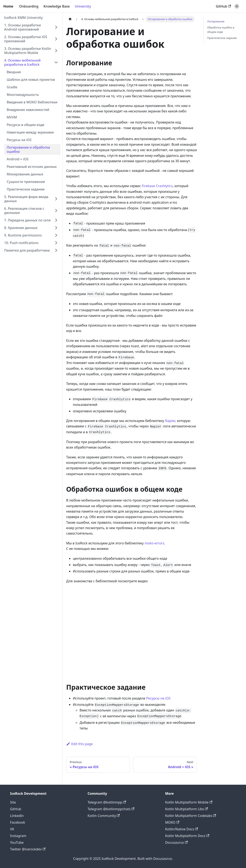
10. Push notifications (21, 243)
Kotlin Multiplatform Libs (187, 809)
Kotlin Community (104, 816)
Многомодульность (23, 95)
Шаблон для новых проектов (31, 80)
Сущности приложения (26, 182)
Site (13, 802)
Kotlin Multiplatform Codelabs (191, 816)
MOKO (172, 822)
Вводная (14, 72)
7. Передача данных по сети (27, 220)
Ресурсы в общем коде (26, 125)
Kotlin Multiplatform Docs (187, 836)
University (83, 6)
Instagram (18, 836)
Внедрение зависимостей (28, 110)
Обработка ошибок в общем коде (221, 30)
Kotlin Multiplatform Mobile (189, 802)
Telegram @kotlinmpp (107, 802)
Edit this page (79, 744)
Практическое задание (26, 189)
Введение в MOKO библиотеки (32, 102)
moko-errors (154, 543)
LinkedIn (17, 816)
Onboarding (29, 6)
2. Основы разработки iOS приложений (26, 39)
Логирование (216, 21)
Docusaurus (176, 842)
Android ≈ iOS (18, 159)
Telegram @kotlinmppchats (111, 809)
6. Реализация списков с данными (24, 211)
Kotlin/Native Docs (182, 829)
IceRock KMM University (23, 18)
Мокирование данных (25, 174)
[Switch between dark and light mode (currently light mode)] (237, 6)
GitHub (223, 6)
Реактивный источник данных (32, 167)
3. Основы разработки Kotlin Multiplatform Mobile (28, 51)
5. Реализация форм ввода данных (26, 199)
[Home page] (70, 19)
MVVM (12, 117)
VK (12, 829)
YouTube (17, 842)
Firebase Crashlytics (157, 186)
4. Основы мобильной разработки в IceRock (22, 62)
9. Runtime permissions (23, 235)
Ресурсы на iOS (19, 140)
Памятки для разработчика (27, 250)
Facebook (18, 822)
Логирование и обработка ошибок (28, 149)
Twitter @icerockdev (28, 849)
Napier (170, 421)
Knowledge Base (57, 6)
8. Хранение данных (21, 228)
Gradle (12, 87)
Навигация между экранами (30, 132)
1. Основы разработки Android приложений (23, 27)
